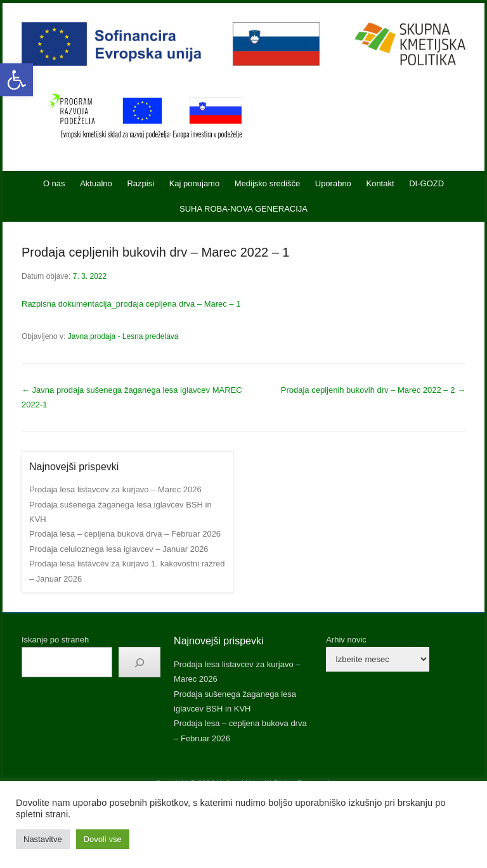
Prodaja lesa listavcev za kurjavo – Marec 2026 (115, 489)
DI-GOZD (426, 183)
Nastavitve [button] (43, 839)
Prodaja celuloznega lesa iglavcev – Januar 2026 (119, 549)
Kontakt (380, 183)
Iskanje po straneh (55, 640)
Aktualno (96, 183)
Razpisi (140, 183)
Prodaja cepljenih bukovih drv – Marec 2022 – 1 (155, 252)
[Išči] (140, 662)
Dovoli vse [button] (103, 839)
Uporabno (333, 183)
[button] (16, 80)
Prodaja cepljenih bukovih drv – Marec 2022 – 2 (373, 390)
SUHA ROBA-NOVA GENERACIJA (243, 209)
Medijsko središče (267, 183)
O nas (54, 183)
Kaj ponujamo (195, 183)
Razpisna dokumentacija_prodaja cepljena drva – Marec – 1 (131, 304)
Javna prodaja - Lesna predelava (123, 336)
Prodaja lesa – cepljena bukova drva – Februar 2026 (125, 534)
